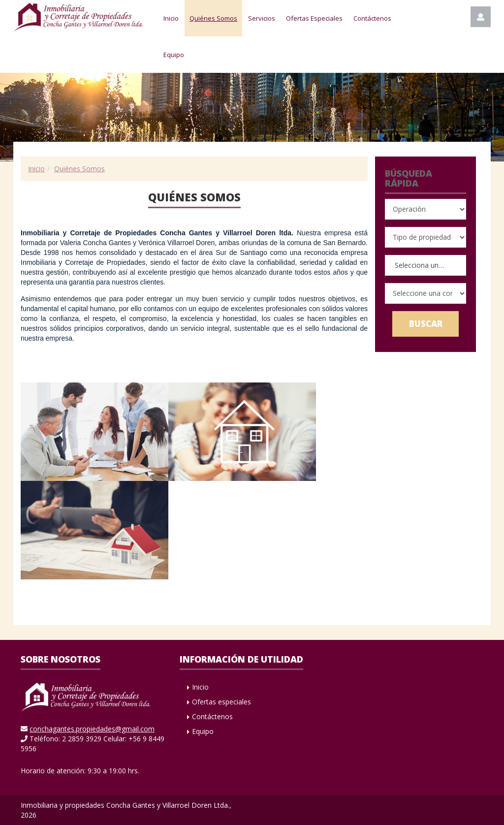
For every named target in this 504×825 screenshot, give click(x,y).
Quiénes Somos (213, 18)
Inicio (171, 18)
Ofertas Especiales (314, 18)
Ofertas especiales (221, 702)
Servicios (262, 18)
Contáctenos (372, 18)
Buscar (426, 324)
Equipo (174, 55)
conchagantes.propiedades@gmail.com (92, 729)
